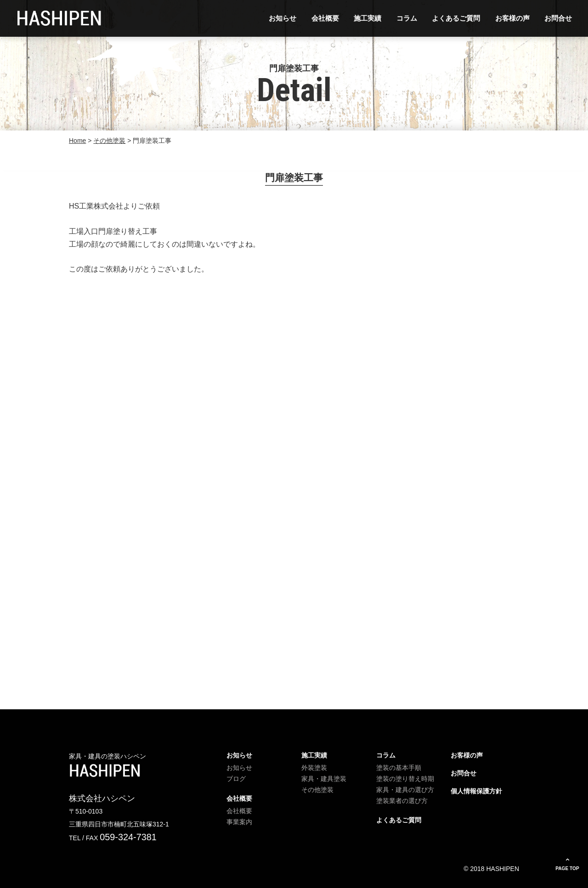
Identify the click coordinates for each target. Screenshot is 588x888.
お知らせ (283, 18)
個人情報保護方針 (476, 791)
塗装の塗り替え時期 (405, 779)
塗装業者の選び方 (402, 801)
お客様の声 (512, 18)
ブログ (236, 779)
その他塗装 (317, 790)
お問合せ (558, 18)
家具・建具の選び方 (405, 790)
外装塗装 (314, 768)
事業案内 (239, 822)
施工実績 (367, 18)
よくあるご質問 (456, 18)
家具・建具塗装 (324, 779)
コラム (407, 18)
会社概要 (325, 18)
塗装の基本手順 (399, 768)
